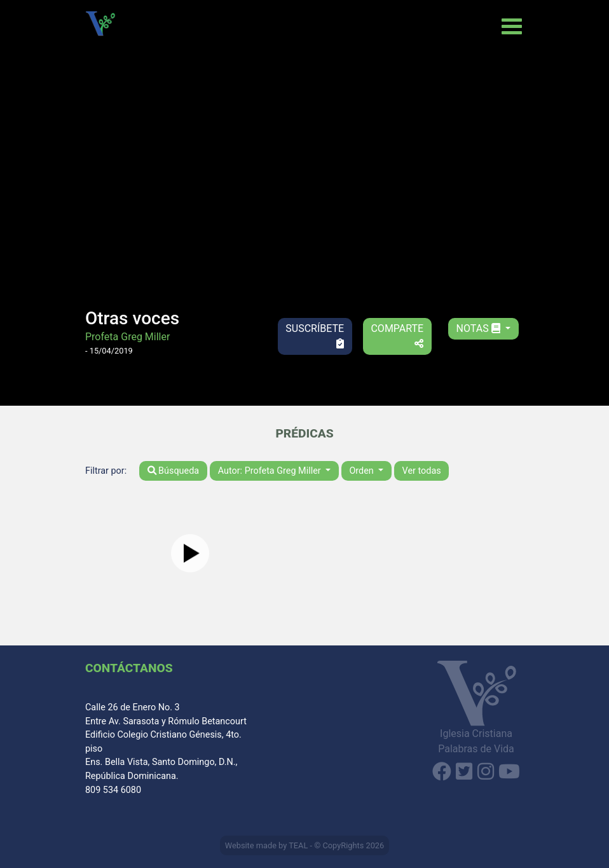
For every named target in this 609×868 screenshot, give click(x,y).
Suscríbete (315, 335)
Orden (362, 471)
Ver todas (422, 471)
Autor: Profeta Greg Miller (271, 471)
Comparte (397, 335)
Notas (480, 328)
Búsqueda (174, 471)
